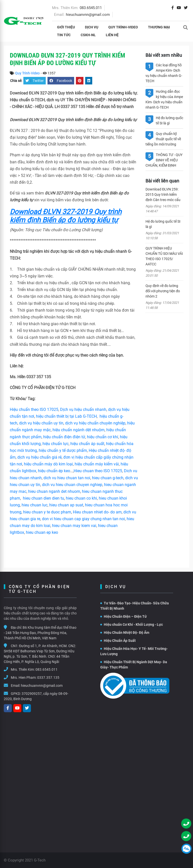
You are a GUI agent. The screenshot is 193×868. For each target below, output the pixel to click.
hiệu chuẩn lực (56, 444)
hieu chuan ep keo (42, 532)
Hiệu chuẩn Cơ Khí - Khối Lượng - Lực (132, 624)
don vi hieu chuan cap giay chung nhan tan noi (83, 519)
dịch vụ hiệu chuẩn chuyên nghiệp (95, 423)
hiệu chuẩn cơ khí (103, 437)
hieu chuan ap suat (66, 505)
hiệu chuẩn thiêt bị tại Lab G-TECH (66, 416)
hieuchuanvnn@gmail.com (88, 15)
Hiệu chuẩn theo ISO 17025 (34, 409)
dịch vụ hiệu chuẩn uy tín (41, 423)
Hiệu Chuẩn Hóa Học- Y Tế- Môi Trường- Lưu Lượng (134, 651)
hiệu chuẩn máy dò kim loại (48, 464)
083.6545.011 (91, 8)
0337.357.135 (48, 678)
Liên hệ (112, 35)
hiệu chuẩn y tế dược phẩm (63, 450)
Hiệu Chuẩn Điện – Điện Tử (124, 616)
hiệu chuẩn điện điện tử (64, 437)
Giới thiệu (66, 27)
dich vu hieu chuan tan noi (67, 478)
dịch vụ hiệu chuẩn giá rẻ (39, 457)
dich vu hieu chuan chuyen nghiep (72, 485)
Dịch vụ (92, 27)
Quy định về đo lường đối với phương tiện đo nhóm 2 (163, 291)
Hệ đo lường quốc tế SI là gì (163, 224)
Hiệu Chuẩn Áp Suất (118, 641)
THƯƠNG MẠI (159, 27)
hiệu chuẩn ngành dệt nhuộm (79, 430)
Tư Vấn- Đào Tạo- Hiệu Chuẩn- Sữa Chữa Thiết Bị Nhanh (135, 606)
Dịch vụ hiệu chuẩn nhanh (83, 409)
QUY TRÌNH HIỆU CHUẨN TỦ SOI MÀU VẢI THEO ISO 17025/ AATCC (164, 256)
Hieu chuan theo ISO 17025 (98, 471)
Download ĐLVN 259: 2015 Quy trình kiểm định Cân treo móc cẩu (163, 195)
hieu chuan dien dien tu (43, 498)
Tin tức (64, 35)
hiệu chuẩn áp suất (87, 444)
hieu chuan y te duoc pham (47, 512)
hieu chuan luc (35, 505)
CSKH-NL (88, 35)
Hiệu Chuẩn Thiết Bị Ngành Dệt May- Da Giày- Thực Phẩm (134, 665)
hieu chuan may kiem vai (74, 526)
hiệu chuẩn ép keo (54, 471)
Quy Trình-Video (123, 27)
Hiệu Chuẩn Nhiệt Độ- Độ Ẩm (125, 633)
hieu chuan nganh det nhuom (54, 491)
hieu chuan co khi (81, 498)
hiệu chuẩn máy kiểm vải (97, 464)
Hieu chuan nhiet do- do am (97, 512)
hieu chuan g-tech (108, 478)
